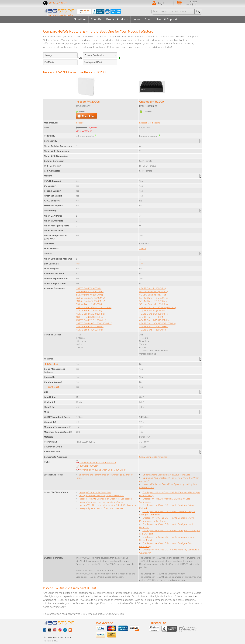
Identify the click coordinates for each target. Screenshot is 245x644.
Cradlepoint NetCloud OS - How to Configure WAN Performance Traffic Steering (166, 519)
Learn (136, 19)
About (148, 19)
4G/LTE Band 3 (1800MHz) (89, 317)
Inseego (80, 123)
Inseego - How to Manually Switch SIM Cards (102, 496)
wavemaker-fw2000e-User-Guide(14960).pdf (102, 470)
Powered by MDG (51, 641)
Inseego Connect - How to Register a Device (101, 502)
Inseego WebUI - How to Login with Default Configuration (108, 505)
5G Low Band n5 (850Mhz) (89, 295)
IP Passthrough (52, 387)
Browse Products (117, 19)
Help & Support (167, 19)
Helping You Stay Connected (60, 15)
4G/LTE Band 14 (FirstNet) (89, 311)
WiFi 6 (143, 249)
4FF (78, 264)
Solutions (80, 19)
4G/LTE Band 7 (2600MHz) (89, 330)
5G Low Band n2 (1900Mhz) (90, 304)
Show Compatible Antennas (153, 457)
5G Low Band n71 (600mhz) (90, 292)
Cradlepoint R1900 (152, 102)
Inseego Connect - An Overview (95, 492)
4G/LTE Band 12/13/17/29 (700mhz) (94, 307)
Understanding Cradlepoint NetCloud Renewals (166, 475)
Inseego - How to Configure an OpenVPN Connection (105, 499)
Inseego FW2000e (88, 102)
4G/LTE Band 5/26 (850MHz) (90, 314)
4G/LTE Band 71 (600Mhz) (89, 288)
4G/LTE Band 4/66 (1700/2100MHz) (94, 323)
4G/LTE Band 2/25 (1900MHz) (91, 320)
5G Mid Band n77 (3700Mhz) (90, 301)
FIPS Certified (51, 364)
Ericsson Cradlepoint (149, 123)
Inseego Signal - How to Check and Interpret (101, 508)
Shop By (96, 19)
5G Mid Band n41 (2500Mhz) (90, 298)
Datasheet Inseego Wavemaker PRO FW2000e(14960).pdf (96, 464)
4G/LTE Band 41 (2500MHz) (90, 327)
